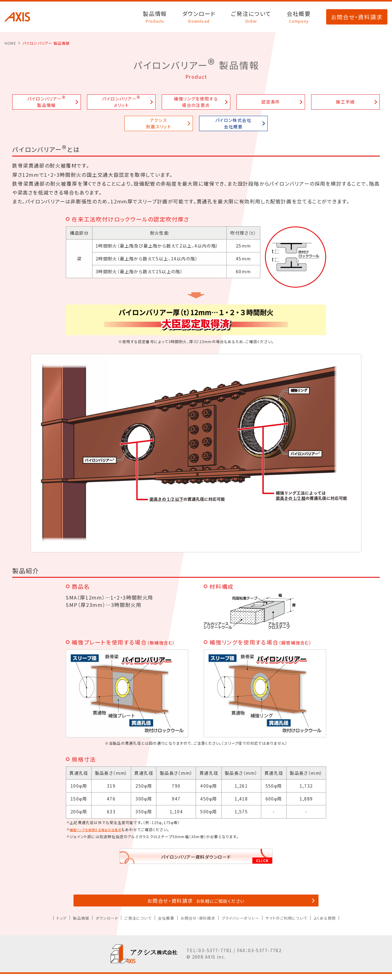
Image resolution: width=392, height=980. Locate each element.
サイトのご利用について (298, 924)
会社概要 (299, 17)
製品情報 (155, 17)
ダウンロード (199, 17)
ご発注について (251, 17)
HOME (10, 43)
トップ (44, 924)
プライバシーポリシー (245, 924)
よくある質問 (341, 924)
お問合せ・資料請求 (357, 17)
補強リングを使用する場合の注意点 (101, 829)
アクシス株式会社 (17, 17)
